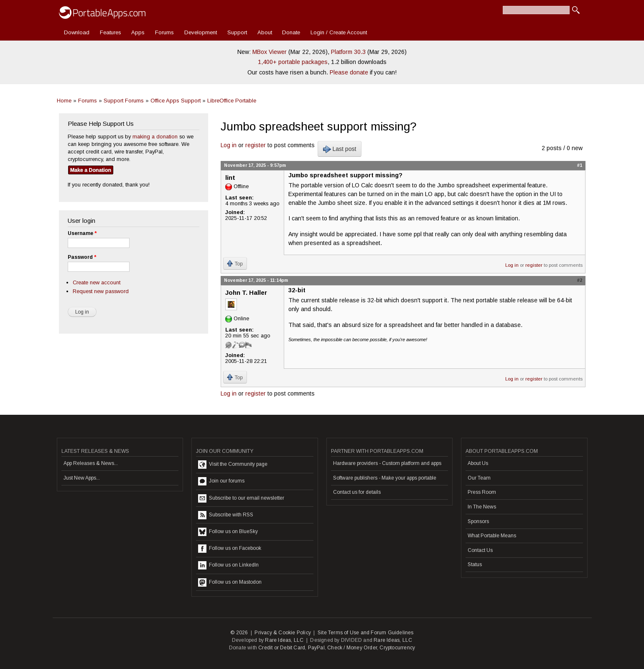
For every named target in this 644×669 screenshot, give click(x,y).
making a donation (155, 137)
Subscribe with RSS (226, 515)
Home (64, 101)
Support (237, 32)
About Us (478, 463)
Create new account (97, 282)
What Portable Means (492, 536)
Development (201, 32)
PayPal (316, 648)
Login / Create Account (339, 32)
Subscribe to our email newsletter (241, 498)
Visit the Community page (233, 465)
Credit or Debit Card (282, 648)
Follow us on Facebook (230, 549)
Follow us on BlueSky (228, 532)
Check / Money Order (352, 648)
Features (111, 32)
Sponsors (478, 521)
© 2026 (239, 633)
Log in (229, 145)
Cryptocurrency (397, 648)
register (256, 145)
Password (82, 257)
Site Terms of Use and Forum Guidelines (366, 633)
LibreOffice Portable (232, 101)
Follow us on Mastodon (230, 582)
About (265, 32)
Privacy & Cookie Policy (283, 633)
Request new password (101, 291)
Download (77, 32)
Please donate (349, 72)
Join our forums (221, 481)
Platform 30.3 (348, 52)
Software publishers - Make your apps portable (385, 478)
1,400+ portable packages (293, 62)
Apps (138, 32)
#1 (580, 165)
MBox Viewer (270, 52)
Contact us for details (357, 492)
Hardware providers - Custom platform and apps (387, 463)
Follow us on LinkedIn (228, 565)
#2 (580, 280)
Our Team (479, 478)
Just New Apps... (82, 478)
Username (82, 233)
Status (475, 564)
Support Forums (124, 101)
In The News (482, 507)
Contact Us (480, 550)
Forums (164, 32)
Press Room (482, 492)
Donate (291, 32)
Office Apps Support (176, 101)
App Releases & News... (91, 463)
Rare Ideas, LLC (284, 640)
